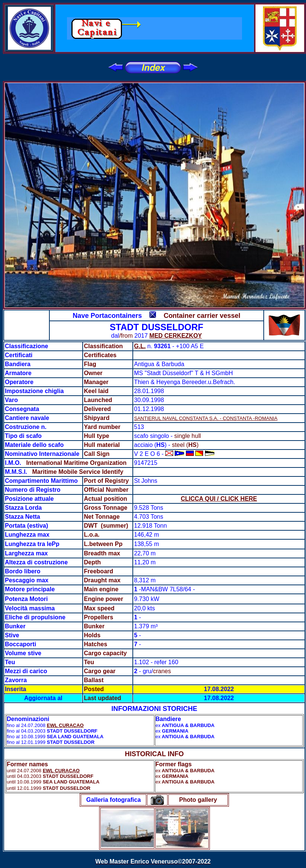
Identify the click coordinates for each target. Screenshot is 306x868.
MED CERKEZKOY (175, 336)
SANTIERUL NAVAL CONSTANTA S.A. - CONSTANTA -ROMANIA (206, 418)
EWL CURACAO (65, 725)
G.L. (140, 346)
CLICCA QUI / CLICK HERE (219, 499)
